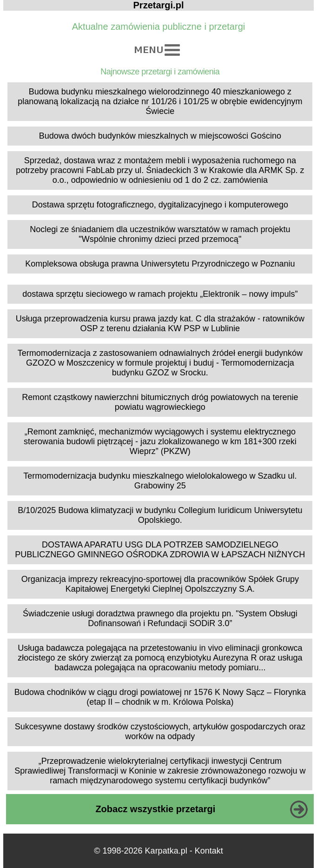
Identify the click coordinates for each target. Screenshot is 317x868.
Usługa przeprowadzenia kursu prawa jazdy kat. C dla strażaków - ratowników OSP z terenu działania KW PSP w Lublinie (160, 324)
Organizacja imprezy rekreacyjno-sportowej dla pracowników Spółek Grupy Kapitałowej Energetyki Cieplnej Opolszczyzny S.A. (160, 584)
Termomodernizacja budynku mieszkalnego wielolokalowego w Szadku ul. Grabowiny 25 (160, 481)
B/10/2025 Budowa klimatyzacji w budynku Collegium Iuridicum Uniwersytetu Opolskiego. (160, 515)
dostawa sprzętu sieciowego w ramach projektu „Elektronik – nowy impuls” (160, 294)
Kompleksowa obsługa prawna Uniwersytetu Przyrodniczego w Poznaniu (160, 264)
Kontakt (209, 851)
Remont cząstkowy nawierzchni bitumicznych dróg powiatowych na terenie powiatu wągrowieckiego (160, 402)
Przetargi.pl (159, 5)
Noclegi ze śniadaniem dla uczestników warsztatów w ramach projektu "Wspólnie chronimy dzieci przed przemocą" (160, 234)
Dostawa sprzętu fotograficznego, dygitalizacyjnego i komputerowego (160, 205)
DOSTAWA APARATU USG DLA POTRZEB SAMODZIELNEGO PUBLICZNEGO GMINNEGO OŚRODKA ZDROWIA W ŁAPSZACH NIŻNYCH (160, 550)
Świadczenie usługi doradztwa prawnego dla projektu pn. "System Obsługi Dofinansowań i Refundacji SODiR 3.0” (160, 618)
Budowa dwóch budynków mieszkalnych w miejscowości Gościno (160, 136)
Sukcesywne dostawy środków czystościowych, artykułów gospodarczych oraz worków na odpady (160, 731)
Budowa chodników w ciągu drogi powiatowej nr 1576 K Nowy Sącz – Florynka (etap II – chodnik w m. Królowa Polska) (160, 697)
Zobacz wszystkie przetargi (155, 809)
